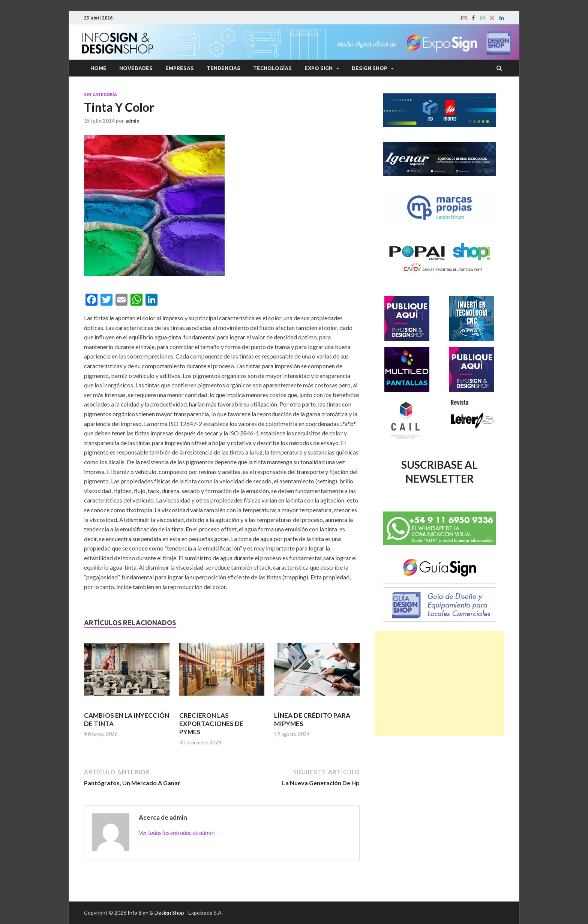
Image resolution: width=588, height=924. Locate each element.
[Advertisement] (439, 684)
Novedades (136, 68)
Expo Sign (319, 68)
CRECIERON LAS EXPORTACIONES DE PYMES (211, 724)
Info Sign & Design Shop (156, 913)
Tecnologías (272, 68)
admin (132, 121)
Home (98, 68)
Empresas (180, 68)
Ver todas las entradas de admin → (180, 832)
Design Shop (370, 68)
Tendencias (223, 68)
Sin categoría (100, 94)
